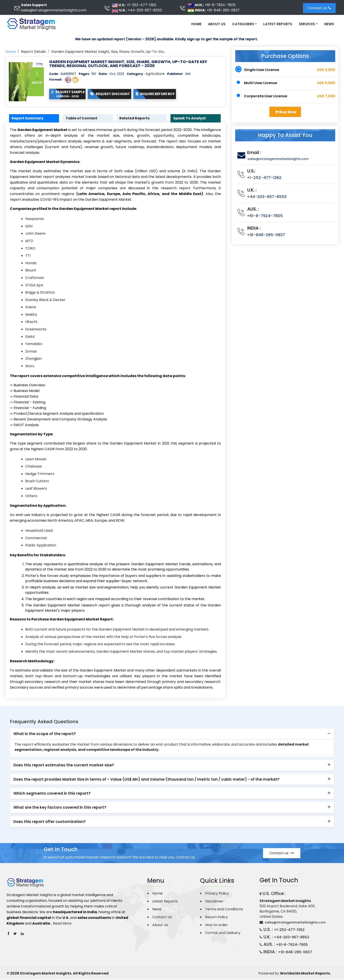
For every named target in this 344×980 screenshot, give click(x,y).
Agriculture (155, 74)
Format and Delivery (223, 933)
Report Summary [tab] (28, 118)
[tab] (172, 734)
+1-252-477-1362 (142, 5)
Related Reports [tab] (135, 118)
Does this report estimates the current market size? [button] (64, 765)
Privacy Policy (217, 894)
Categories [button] (243, 24)
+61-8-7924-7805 (220, 5)
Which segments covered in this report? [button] (52, 794)
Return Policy (216, 917)
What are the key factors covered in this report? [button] (60, 808)
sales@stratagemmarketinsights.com (54, 10)
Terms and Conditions (224, 910)
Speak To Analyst (190, 118)
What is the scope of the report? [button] (45, 734)
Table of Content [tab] (82, 118)
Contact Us (319, 8)
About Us (217, 24)
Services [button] (307, 24)
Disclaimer (214, 902)
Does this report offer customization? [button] (50, 822)
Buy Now (286, 112)
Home (196, 24)
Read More (62, 924)
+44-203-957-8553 (145, 10)
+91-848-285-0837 (223, 10)
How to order (216, 925)
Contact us (282, 853)
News (329, 24)
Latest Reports (278, 24)
